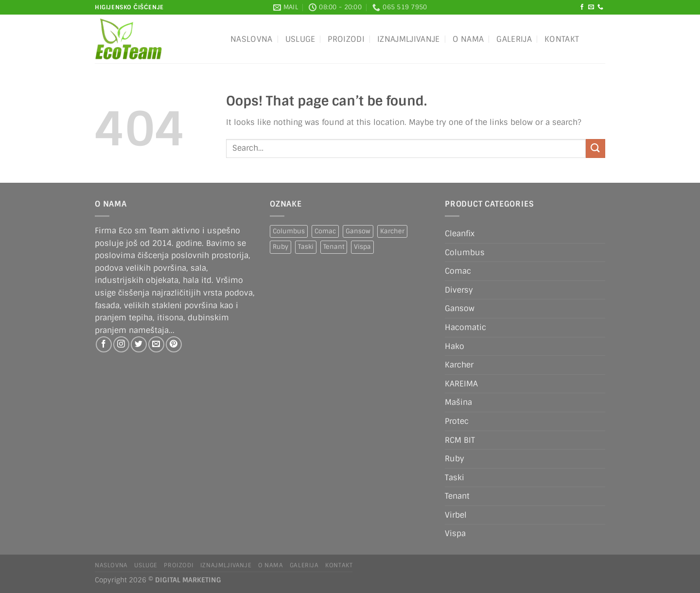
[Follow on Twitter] (139, 344)
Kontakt (562, 39)
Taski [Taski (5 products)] (306, 247)
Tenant (457, 496)
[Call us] (600, 7)
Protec (457, 421)
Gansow (460, 308)
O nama (468, 39)
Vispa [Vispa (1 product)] (362, 247)
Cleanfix (460, 234)
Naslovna (252, 39)
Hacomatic (465, 327)
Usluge (300, 39)
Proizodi (346, 39)
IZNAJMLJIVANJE (408, 39)
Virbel (456, 515)
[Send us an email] (591, 7)
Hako (455, 346)
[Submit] (595, 148)
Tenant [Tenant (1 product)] (334, 247)
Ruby (455, 459)
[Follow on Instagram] (121, 344)
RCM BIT (460, 440)
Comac (458, 271)
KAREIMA (461, 384)
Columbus (465, 253)
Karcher (459, 365)
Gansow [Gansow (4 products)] (358, 231)
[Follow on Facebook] (582, 7)
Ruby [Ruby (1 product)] (280, 247)
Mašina (458, 402)
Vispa (455, 533)
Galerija (514, 39)
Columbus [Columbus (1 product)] (289, 231)
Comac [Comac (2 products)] (325, 231)
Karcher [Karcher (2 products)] (392, 231)
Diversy (459, 290)
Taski (455, 478)
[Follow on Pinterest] (174, 344)
